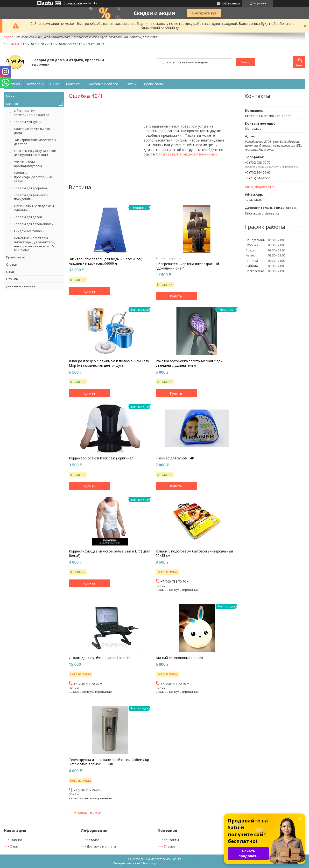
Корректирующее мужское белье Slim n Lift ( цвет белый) (110, 553)
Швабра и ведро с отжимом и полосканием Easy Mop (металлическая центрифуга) (109, 363)
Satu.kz (176, 859)
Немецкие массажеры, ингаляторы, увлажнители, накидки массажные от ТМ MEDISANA (35, 244)
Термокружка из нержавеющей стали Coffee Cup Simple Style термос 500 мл (109, 762)
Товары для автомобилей (34, 224)
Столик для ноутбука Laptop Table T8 (100, 658)
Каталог (33, 84)
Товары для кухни (28, 122)
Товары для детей (28, 217)
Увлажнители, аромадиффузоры (28, 164)
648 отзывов (231, 3)
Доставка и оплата (103, 84)
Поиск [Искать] (245, 62)
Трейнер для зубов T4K (175, 458)
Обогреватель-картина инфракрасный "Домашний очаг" (187, 266)
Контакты (74, 84)
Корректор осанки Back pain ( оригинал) (102, 458)
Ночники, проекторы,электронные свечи (33, 177)
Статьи (131, 84)
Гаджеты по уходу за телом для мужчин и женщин (35, 153)
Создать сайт (73, 3)
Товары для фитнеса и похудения (31, 197)
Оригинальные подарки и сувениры (34, 208)
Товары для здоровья (31, 188)
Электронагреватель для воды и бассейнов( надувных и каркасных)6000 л (105, 261)
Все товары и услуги (87, 813)
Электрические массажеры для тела (35, 142)
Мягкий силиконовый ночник (179, 658)
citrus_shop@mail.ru (260, 187)
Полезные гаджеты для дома (32, 131)
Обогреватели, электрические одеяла (32, 113)
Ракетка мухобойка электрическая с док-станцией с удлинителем (190, 363)
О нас (54, 84)
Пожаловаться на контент (178, 863)
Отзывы (12, 279)
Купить (89, 291)
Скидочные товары (29, 231)
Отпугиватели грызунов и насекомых (186, 154)
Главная (14, 84)
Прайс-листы (154, 84)
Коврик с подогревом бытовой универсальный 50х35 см (194, 553)
